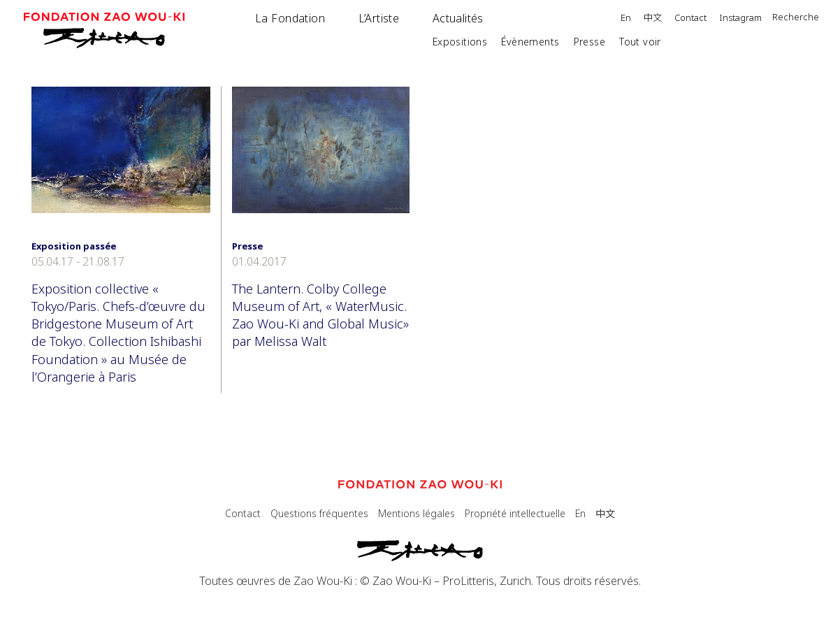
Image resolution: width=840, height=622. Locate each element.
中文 (653, 18)
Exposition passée (74, 246)
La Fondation (290, 18)
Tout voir (640, 42)
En (626, 19)
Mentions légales (417, 513)
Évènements (530, 42)
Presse (590, 42)
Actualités (458, 18)
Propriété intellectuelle (515, 513)
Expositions (460, 42)
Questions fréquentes (319, 513)
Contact (690, 19)
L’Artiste (379, 18)
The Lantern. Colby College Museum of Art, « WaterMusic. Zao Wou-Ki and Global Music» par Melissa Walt (320, 315)
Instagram (740, 19)
